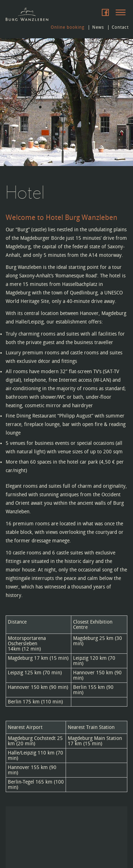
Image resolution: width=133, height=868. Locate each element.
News (98, 27)
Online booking (68, 27)
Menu (121, 12)
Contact (120, 27)
